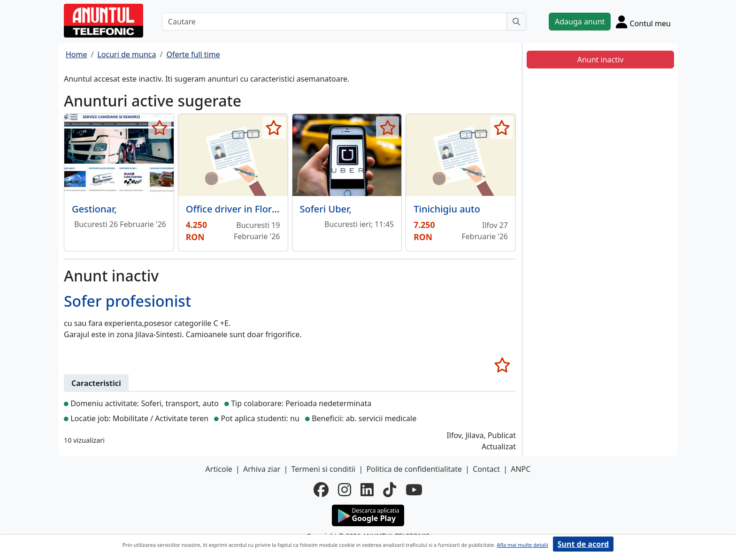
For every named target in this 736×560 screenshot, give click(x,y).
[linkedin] (367, 490)
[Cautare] (334, 22)
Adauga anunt (580, 22)
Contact (486, 469)
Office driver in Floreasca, (243, 209)
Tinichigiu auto (447, 209)
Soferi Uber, (326, 209)
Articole (219, 469)
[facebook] (321, 490)
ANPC (521, 469)
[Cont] (643, 22)
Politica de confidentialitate (414, 469)
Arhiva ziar (262, 469)
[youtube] (414, 490)
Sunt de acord (583, 544)
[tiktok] (390, 490)
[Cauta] (516, 22)
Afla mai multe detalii (522, 545)
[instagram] (345, 490)
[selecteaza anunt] (160, 128)
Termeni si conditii (323, 469)
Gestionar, (94, 209)
